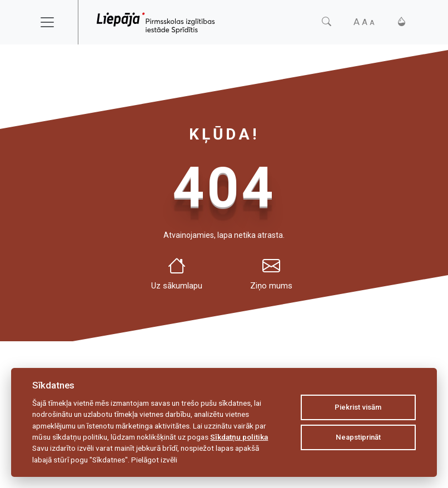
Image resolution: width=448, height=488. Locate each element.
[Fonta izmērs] (364, 22)
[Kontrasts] (402, 22)
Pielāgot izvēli (154, 460)
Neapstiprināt (358, 437)
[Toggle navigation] (54, 22)
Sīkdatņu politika (239, 437)
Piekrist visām (358, 407)
